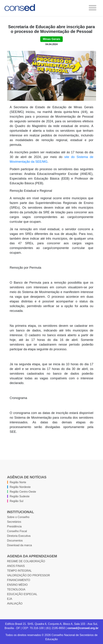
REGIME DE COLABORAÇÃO (26, 561)
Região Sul (17, 501)
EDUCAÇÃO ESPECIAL (22, 594)
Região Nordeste (20, 487)
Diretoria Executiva (19, 536)
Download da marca (20, 545)
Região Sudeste (20, 496)
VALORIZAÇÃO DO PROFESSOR (29, 575)
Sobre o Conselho (18, 517)
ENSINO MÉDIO (17, 585)
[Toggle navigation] (93, 8)
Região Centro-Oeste (23, 492)
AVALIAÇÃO (15, 604)
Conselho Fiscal (17, 531)
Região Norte (18, 482)
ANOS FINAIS (16, 566)
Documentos (15, 541)
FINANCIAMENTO (19, 580)
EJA (10, 599)
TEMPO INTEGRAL (19, 571)
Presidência (14, 526)
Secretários (14, 522)
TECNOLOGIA (16, 589)
